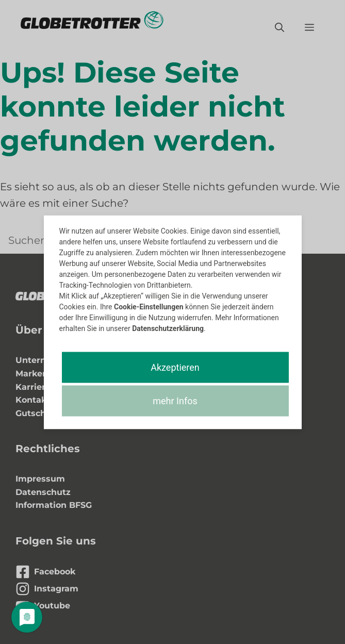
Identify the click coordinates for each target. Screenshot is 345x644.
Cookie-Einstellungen (149, 306)
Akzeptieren (175, 367)
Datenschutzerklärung (168, 328)
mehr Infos (175, 400)
